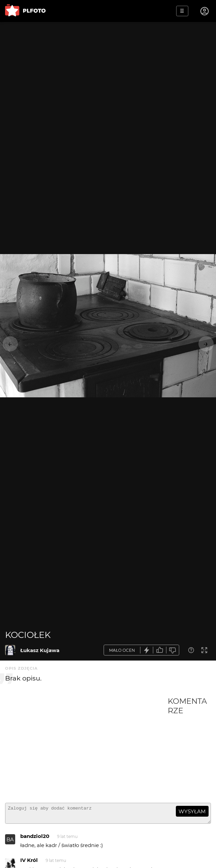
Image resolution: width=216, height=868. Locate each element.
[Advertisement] (86, 747)
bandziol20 (35, 839)
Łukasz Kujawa (40, 650)
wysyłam (192, 811)
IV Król (29, 863)
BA (10, 842)
